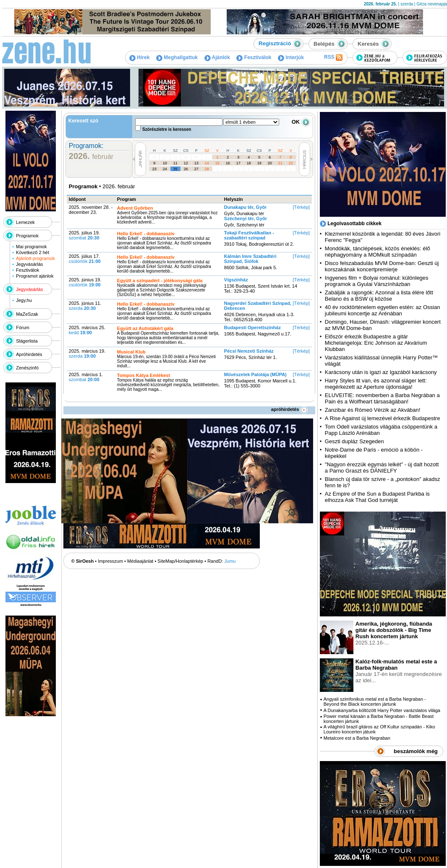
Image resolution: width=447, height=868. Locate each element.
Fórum (23, 327)
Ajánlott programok (35, 258)
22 (291, 163)
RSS (333, 57)
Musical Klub (131, 352)
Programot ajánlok (35, 276)
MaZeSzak (27, 314)
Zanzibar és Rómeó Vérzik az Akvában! (373, 410)
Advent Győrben (135, 208)
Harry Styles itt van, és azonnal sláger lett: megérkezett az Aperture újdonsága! (376, 384)
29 (186, 157)
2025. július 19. (84, 235)
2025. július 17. (85, 259)
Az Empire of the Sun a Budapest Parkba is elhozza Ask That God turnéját (377, 497)
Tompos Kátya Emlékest (144, 375)
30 (196, 157)
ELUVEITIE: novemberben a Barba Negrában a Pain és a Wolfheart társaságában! (382, 398)
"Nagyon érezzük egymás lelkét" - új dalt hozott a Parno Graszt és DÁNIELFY (382, 468)
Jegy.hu (24, 300)
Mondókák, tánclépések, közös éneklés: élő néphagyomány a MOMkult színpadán (378, 252)
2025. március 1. (86, 377)
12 (186, 163)
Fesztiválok (254, 57)
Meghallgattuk (177, 57)
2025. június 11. (85, 306)
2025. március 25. (87, 330)
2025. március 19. (87, 353)
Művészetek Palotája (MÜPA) (255, 374)
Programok (27, 236)
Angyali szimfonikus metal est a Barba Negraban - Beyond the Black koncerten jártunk (375, 702)
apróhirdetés (289, 409)
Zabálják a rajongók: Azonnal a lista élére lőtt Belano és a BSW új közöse (379, 296)
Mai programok (31, 247)
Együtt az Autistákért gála (145, 328)
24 (165, 169)
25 (175, 169)
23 (154, 169)
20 (270, 163)
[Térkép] (301, 207)
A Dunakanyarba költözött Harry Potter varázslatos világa (382, 710)
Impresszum (110, 561)
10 (165, 163)
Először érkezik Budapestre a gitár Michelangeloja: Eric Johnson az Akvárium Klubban (376, 343)
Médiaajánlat (140, 561)
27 (165, 157)
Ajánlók (217, 57)
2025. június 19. (85, 282)
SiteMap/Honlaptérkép (180, 561)
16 (228, 163)
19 (259, 163)
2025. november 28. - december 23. (91, 210)
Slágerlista (27, 341)
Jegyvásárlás (29, 264)
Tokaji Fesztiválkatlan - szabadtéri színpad (249, 235)
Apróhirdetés (29, 354)
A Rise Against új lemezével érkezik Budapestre (383, 418)
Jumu (230, 561)
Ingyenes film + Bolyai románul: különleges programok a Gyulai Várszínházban (377, 281)
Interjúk (291, 57)
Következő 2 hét (33, 252)
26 (154, 157)
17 (238, 163)
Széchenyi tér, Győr (246, 218)
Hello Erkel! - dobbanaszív (146, 234)
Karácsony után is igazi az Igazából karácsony (381, 372)
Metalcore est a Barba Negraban (357, 738)
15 (217, 163)
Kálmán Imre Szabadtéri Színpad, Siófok (250, 259)
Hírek (139, 57)
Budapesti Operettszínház (252, 327)
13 (196, 163)
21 (280, 163)
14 (207, 163)
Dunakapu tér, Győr (245, 207)
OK (301, 122)
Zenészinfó (27, 368)
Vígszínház (236, 280)
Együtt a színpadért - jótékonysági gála (160, 281)
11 (175, 163)
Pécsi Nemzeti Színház (249, 351)
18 (249, 163)
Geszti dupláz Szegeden (354, 441)
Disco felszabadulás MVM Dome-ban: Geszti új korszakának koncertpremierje (382, 266)
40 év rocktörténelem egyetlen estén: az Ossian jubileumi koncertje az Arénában (383, 310)
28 (175, 157)
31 (207, 157)
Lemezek (25, 222)
